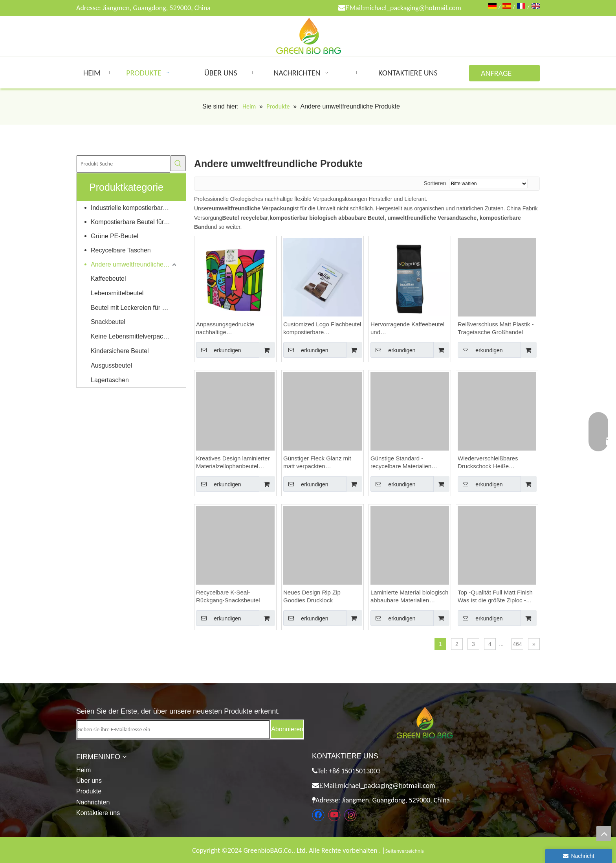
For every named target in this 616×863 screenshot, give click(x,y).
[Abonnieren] (287, 729)
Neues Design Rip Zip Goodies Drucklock (312, 596)
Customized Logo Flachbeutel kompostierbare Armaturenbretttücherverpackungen (323, 328)
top (604, 834)
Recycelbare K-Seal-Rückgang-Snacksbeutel (228, 596)
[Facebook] (318, 815)
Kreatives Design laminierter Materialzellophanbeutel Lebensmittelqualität (233, 463)
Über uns (89, 781)
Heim (83, 770)
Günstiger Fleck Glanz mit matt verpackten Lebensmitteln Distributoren (319, 463)
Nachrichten (93, 802)
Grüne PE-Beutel (115, 236)
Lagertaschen (110, 380)
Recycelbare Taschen (121, 250)
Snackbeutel (108, 322)
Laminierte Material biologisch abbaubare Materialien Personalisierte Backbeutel (409, 597)
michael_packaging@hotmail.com (413, 8)
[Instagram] (350, 815)
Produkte (89, 791)
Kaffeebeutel (108, 279)
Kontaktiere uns (98, 813)
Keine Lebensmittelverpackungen (134, 336)
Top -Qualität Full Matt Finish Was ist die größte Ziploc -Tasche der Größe (495, 597)
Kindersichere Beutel (120, 351)
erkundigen (219, 350)
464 (517, 644)
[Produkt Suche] (123, 164)
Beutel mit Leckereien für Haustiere (134, 308)
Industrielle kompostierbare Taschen (134, 208)
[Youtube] (334, 815)
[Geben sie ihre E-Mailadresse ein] (173, 730)
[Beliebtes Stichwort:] (178, 163)
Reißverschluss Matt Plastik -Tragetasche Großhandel (496, 328)
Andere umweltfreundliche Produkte (134, 264)
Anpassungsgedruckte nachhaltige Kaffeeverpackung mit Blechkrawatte (225, 328)
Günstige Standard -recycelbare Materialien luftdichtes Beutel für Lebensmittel (401, 463)
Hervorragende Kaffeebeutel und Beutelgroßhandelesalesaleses (410, 328)
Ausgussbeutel (111, 365)
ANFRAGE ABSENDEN (498, 75)
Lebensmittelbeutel (117, 293)
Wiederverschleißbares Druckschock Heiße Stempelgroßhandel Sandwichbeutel (488, 463)
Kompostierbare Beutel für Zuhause (134, 222)
